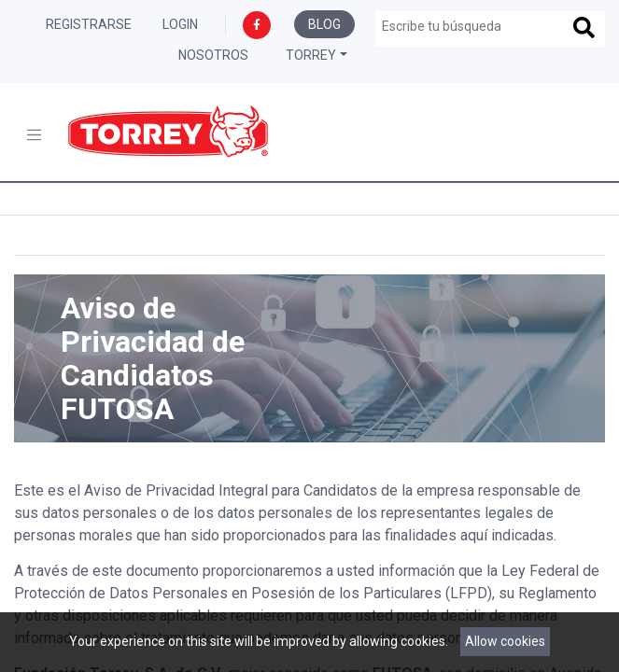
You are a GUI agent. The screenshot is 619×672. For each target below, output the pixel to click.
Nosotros (213, 55)
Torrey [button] (311, 55)
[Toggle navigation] (34, 135)
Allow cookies (505, 641)
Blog (324, 24)
